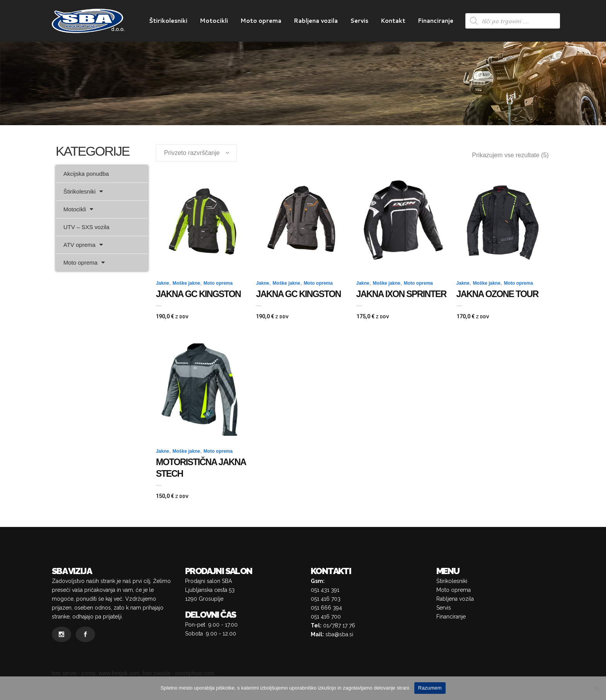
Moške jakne (186, 283)
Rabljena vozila (455, 599)
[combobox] (196, 153)
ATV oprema (83, 245)
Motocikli (78, 209)
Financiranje (451, 617)
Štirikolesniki (83, 191)
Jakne (162, 283)
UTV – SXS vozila (86, 227)
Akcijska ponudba (86, 174)
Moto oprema (84, 262)
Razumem (430, 688)
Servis (444, 608)
